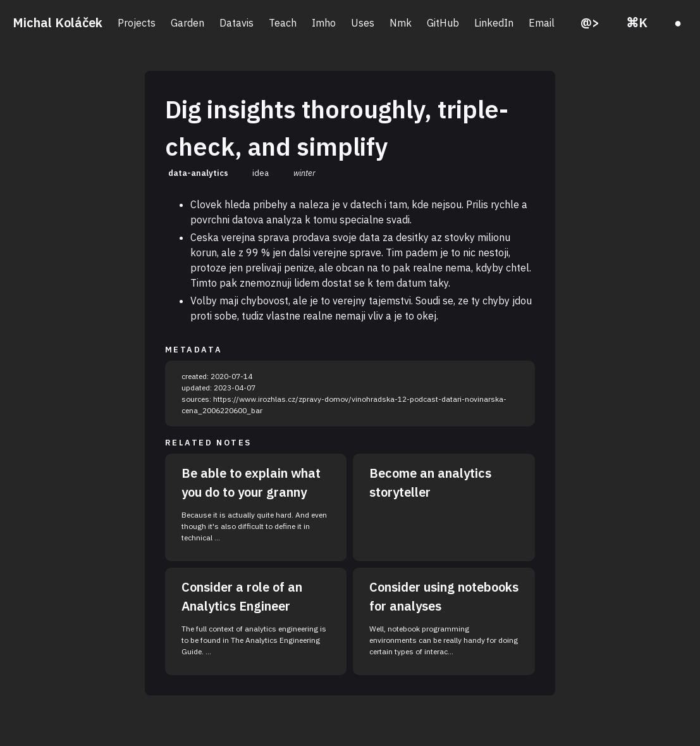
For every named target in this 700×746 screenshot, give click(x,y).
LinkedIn (494, 23)
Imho (324, 23)
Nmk (401, 23)
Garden (187, 23)
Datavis (236, 23)
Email (542, 23)
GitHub (443, 23)
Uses (363, 23)
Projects (137, 23)
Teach (283, 23)
